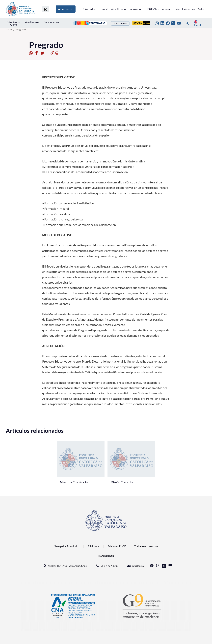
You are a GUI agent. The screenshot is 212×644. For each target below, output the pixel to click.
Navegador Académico (67, 546)
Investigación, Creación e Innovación (121, 9)
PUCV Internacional (159, 9)
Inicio (9, 29)
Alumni (14, 25)
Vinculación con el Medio (190, 9)
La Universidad (87, 9)
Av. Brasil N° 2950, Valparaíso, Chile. (65, 566)
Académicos (32, 22)
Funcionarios (51, 22)
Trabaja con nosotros (146, 546)
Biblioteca (93, 546)
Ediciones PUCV (117, 546)
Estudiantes (13, 22)
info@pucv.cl (136, 566)
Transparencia (120, 23)
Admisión (66, 9)
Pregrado (21, 29)
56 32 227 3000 (107, 566)
